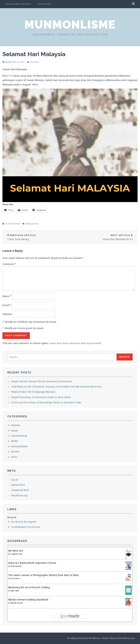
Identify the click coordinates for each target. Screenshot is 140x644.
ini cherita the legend (24, 522)
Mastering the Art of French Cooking (29, 587)
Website (7, 314)
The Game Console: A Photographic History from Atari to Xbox (43, 575)
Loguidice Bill (16, 554)
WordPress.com (127, 638)
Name (7, 296)
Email (7, 305)
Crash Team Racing (36, 237)
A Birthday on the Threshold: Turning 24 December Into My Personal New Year (56, 387)
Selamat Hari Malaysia (34, 54)
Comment (9, 264)
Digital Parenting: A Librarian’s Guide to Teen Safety (41, 397)
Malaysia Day (32, 224)
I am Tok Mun (44, 4)
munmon (34, 62)
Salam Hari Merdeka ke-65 (104, 237)
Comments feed (20, 490)
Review (15, 452)
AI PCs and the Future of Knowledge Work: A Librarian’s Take (46, 402)
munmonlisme (70, 24)
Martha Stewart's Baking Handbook (28, 600)
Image (15, 430)
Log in (15, 480)
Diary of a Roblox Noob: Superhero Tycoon (32, 563)
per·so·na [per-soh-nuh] (18, 4)
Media (15, 441)
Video (14, 457)
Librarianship (19, 436)
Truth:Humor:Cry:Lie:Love (26, 527)
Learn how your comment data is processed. (75, 343)
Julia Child (15, 591)
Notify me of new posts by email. (24, 328)
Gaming (16, 425)
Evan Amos (15, 578)
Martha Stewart (17, 603)
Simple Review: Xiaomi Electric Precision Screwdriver (42, 381)
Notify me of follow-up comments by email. (31, 322)
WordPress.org (19, 495)
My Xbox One (16, 551)
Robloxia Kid (16, 566)
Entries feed (18, 485)
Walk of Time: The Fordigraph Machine (33, 392)
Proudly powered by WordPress (83, 638)
